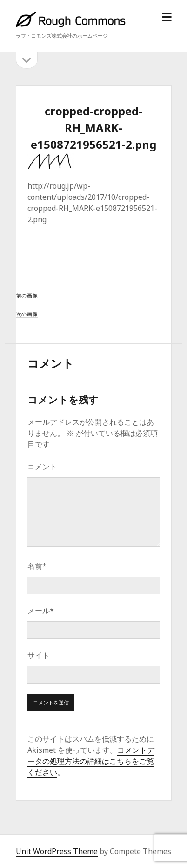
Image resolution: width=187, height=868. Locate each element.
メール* (41, 611)
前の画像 (27, 295)
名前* (37, 566)
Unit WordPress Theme (57, 851)
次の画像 (27, 314)
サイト (39, 655)
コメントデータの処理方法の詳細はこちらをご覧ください (91, 761)
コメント (42, 467)
